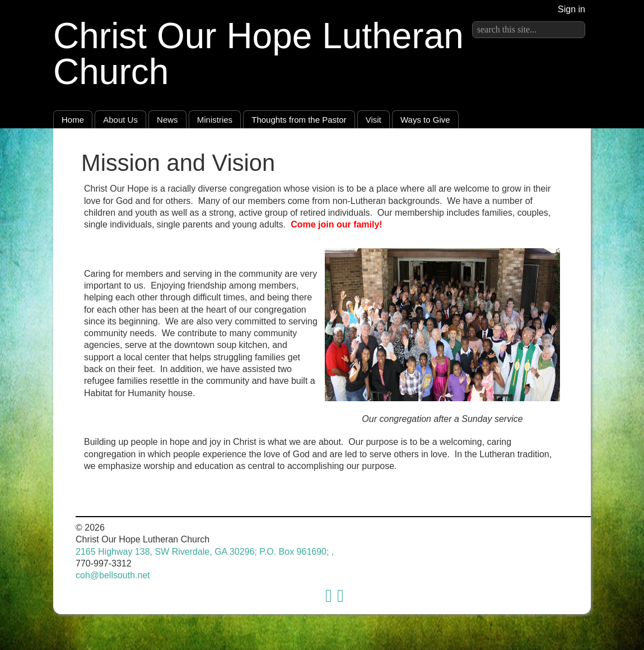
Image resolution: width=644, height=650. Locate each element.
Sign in (571, 9)
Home (73, 120)
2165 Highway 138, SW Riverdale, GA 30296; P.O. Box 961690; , (205, 552)
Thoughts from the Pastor (299, 120)
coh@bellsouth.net (113, 575)
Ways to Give (425, 120)
